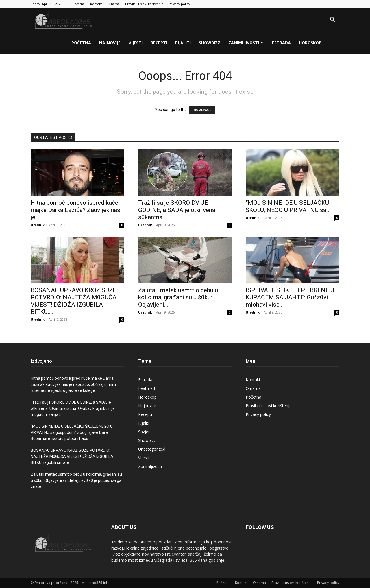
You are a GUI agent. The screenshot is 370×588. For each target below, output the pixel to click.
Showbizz (210, 43)
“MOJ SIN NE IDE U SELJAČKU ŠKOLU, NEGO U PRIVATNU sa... (288, 206)
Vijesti (136, 43)
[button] (332, 20)
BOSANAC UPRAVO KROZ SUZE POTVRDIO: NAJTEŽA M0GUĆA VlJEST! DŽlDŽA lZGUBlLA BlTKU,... (74, 301)
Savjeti (144, 432)
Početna (78, 4)
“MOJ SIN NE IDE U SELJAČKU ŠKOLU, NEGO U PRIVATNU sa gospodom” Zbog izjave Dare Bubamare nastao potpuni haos (72, 432)
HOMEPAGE (202, 110)
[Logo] (64, 20)
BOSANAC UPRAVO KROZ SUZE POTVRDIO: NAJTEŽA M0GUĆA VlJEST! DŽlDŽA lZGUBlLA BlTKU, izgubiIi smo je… (72, 456)
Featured (147, 388)
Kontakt (96, 4)
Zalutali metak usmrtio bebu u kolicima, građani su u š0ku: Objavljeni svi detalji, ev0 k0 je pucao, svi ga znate (76, 480)
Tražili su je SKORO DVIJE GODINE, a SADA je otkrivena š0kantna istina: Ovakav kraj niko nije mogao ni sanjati (73, 408)
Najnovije (110, 43)
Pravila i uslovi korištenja (144, 4)
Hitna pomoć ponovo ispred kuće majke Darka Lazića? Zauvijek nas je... (75, 210)
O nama (114, 4)
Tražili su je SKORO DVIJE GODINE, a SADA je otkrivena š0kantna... (177, 210)
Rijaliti (183, 43)
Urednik (38, 225)
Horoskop (310, 43)
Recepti (159, 43)
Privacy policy (180, 4)
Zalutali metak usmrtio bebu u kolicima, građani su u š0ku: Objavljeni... (178, 297)
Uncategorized (152, 449)
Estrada (281, 43)
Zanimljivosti (246, 43)
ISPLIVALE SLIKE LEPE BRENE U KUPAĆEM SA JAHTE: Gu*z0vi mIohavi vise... (290, 297)
